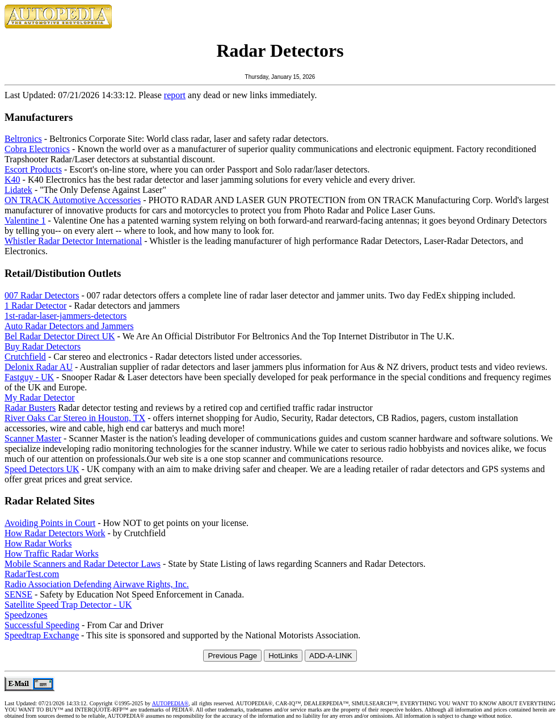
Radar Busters (30, 408)
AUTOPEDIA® (170, 703)
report (175, 95)
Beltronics (23, 139)
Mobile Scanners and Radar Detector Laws (83, 564)
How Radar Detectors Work (55, 533)
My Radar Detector (40, 397)
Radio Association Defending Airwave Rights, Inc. (97, 584)
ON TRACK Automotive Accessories (73, 200)
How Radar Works (38, 543)
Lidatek (18, 190)
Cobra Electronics (37, 149)
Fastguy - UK (29, 377)
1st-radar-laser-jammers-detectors (66, 316)
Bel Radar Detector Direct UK (60, 336)
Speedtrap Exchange (42, 635)
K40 (12, 180)
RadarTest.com (32, 574)
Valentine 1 (25, 220)
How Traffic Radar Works (52, 554)
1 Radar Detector (35, 306)
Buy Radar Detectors (43, 346)
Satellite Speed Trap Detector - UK (68, 605)
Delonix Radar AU (39, 367)
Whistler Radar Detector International (73, 241)
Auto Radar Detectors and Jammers (69, 326)
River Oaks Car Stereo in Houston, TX (75, 418)
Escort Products (33, 169)
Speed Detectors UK (42, 469)
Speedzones (26, 615)
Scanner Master (33, 438)
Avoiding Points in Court (50, 523)
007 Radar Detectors (42, 295)
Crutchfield (25, 357)
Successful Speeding (42, 625)
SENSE (18, 594)
